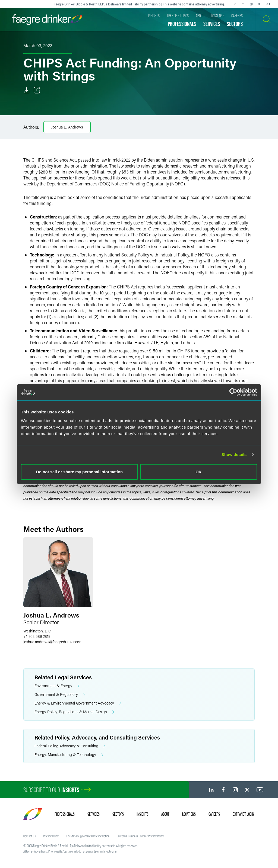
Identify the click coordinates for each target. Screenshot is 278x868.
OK (199, 472)
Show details (234, 454)
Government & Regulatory (60, 695)
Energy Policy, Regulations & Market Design (74, 712)
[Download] (27, 90)
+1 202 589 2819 (37, 636)
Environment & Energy (57, 686)
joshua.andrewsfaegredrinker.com (53, 642)
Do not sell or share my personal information (79, 472)
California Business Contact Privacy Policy (140, 836)
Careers (214, 814)
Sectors (118, 814)
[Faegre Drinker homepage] (47, 20)
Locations (189, 814)
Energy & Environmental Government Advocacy (78, 703)
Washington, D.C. (37, 631)
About (165, 814)
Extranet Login (243, 814)
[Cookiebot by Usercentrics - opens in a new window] (233, 392)
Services (94, 814)
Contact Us (30, 836)
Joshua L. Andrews (67, 127)
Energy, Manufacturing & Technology (69, 755)
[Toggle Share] (37, 90)
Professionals (65, 814)
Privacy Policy (51, 836)
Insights (143, 814)
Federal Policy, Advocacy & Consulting (70, 746)
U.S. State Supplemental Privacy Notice (88, 836)
